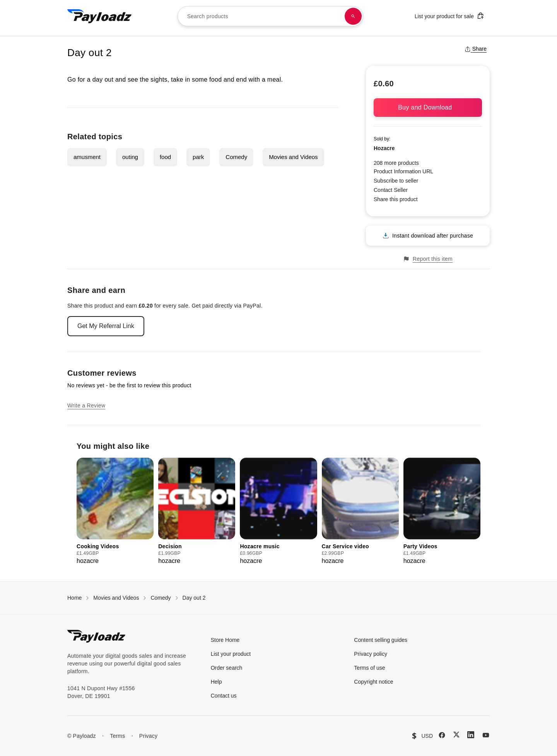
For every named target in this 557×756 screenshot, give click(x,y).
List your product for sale (449, 16)
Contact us (224, 696)
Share (476, 49)
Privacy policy (371, 654)
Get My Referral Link (106, 326)
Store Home (225, 640)
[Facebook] (442, 735)
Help (216, 682)
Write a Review (86, 405)
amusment (87, 157)
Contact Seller (391, 190)
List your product (231, 654)
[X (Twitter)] (456, 735)
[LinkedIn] (471, 735)
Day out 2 (194, 598)
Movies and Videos (293, 157)
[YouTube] (486, 735)
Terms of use (369, 668)
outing (130, 157)
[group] (115, 512)
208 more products (396, 163)
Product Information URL (403, 171)
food (165, 157)
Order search (227, 668)
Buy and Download (428, 107)
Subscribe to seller (396, 181)
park (198, 157)
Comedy (236, 157)
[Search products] (353, 16)
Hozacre (384, 148)
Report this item (428, 259)
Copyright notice (373, 682)
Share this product (396, 199)
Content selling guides (381, 640)
